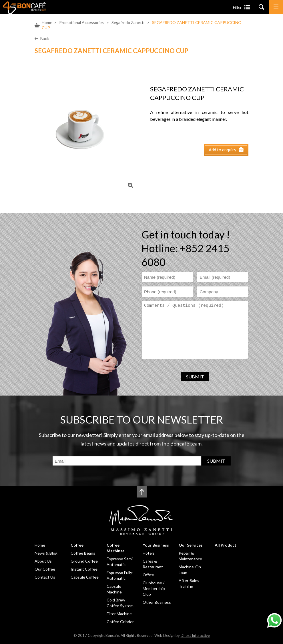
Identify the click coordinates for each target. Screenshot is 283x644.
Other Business (157, 602)
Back (45, 38)
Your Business (156, 545)
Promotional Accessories (81, 22)
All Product (226, 545)
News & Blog (46, 553)
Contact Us (45, 577)
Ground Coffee (84, 561)
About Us (43, 561)
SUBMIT (195, 377)
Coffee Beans (83, 553)
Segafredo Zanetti (128, 22)
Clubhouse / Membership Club (154, 588)
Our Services (191, 545)
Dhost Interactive (195, 635)
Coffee (77, 545)
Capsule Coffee (85, 577)
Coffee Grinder (120, 622)
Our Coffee (45, 569)
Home (47, 22)
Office (148, 575)
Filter (237, 8)
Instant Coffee (84, 569)
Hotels (149, 553)
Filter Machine (119, 614)
